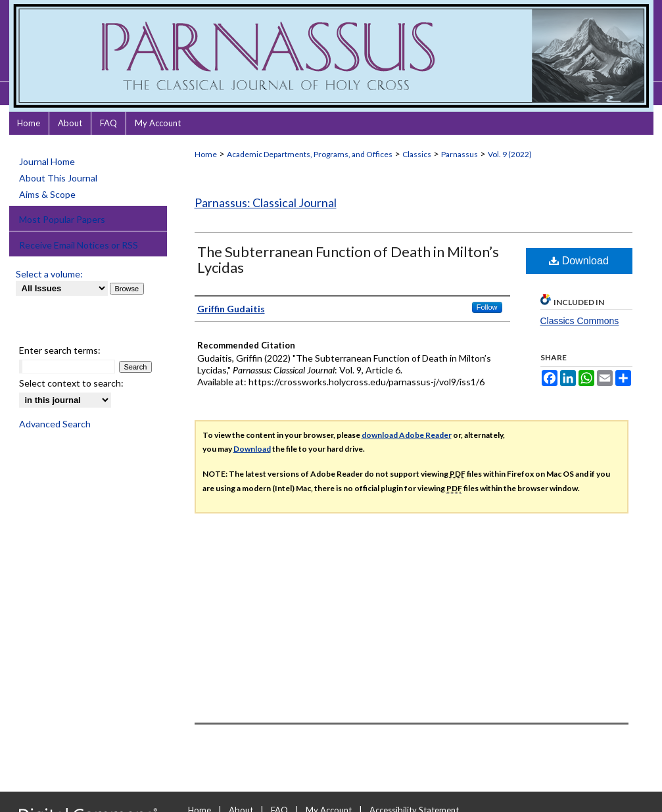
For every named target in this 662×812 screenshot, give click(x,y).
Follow (487, 307)
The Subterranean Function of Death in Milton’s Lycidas (348, 259)
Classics (417, 154)
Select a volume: (49, 274)
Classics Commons (580, 321)
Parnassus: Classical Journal (266, 203)
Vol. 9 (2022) (510, 154)
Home (206, 154)
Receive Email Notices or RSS (79, 245)
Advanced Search (55, 424)
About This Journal (58, 178)
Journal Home (47, 161)
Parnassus (460, 154)
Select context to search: (71, 383)
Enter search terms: (60, 350)
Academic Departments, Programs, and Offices (310, 154)
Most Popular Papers (62, 219)
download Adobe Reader (407, 435)
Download (579, 261)
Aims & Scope (47, 194)
